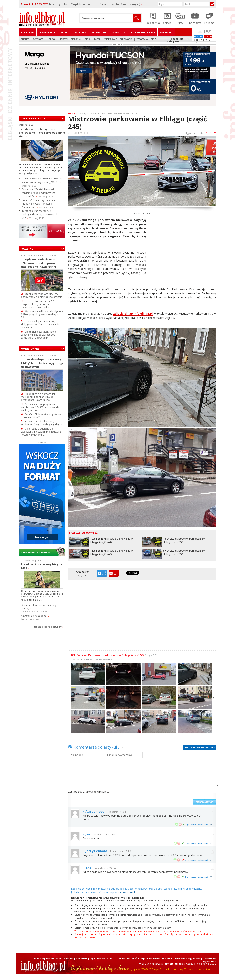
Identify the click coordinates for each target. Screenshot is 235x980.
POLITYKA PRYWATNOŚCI (125, 958)
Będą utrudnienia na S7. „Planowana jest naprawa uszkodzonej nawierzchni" (39, 263)
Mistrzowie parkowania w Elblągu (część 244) (111, 540)
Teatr (97, 39)
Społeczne (99, 32)
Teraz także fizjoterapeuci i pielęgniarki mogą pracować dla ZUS (40, 214)
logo (92, 958)
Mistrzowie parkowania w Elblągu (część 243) (184, 540)
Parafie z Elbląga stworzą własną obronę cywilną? (41, 416)
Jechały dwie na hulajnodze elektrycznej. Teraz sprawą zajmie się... (42, 133)
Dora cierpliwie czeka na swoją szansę (38, 607)
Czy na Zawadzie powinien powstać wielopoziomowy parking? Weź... (42, 180)
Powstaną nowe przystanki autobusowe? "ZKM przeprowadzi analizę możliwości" (40, 407)
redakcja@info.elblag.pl (47, 958)
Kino (87, 39)
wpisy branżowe (150, 958)
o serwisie (82, 958)
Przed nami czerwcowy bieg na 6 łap (42, 566)
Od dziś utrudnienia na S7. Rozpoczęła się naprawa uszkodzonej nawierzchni (38, 304)
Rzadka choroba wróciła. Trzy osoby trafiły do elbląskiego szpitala (42, 295)
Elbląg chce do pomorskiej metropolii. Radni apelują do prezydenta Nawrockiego (38, 397)
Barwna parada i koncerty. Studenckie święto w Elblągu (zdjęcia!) (42, 423)
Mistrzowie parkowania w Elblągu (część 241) (184, 552)
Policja (51, 39)
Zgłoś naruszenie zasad (197, 824)
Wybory (80, 32)
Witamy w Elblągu (147, 39)
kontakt (69, 958)
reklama (167, 958)
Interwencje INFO (143, 32)
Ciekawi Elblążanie (70, 39)
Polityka (27, 32)
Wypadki (166, 32)
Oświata (38, 39)
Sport (65, 32)
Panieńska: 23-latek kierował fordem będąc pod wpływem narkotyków (38, 193)
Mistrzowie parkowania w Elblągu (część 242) (111, 552)
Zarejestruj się (131, 4)
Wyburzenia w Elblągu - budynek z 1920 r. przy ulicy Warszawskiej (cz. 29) (42, 314)
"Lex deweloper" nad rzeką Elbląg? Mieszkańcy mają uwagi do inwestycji (40, 324)
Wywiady (118, 32)
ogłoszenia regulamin (187, 958)
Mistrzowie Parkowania (118, 39)
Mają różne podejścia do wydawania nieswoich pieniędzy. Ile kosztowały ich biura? (41, 432)
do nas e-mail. (127, 892)
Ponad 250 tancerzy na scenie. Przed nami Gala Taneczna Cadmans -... (39, 204)
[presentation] (160, 797)
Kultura (25, 39)
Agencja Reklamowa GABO (201, 964)
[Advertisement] (183, 246)
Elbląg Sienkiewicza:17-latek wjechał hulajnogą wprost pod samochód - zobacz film (38, 335)
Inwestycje (47, 32)
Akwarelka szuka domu (35, 616)
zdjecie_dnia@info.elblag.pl (133, 313)
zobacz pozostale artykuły (48, 627)
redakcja (103, 958)
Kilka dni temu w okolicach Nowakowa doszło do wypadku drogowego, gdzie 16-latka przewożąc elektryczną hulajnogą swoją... (41, 169)
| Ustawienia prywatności (209, 960)
